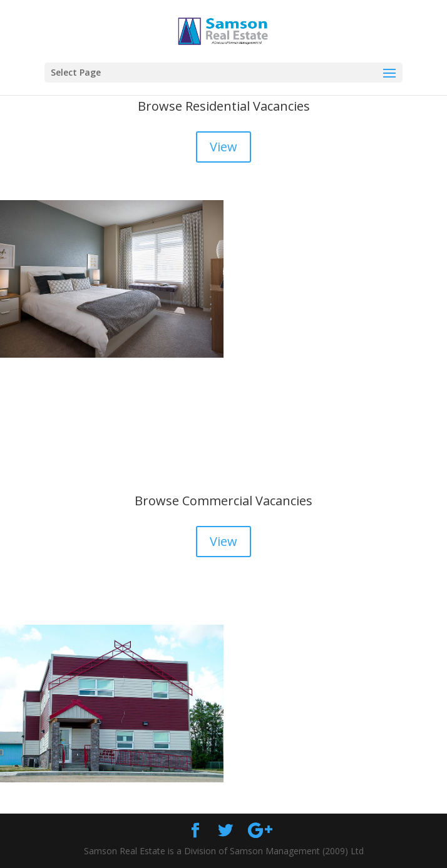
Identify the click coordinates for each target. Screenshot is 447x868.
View (223, 147)
